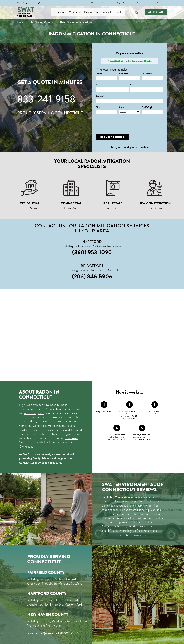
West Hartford (73, 604)
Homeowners (62, 12)
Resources (149, 3)
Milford (68, 621)
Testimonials (162, 3)
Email (133, 85)
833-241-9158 (46, 99)
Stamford (59, 583)
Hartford (72, 600)
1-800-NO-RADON (26, 16)
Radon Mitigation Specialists (42, 22)
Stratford (77, 583)
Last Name (147, 74)
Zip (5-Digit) (148, 107)
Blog (118, 3)
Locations (137, 3)
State (122, 107)
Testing (122, 12)
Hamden (45, 621)
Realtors (90, 12)
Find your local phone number (129, 147)
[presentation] (117, 122)
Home (20, 22)
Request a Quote (40, 633)
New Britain (51, 604)
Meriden (57, 621)
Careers (127, 3)
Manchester (35, 604)
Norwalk (47, 583)
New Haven (81, 621)
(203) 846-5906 (92, 276)
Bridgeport (46, 579)
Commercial (77, 12)
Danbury (59, 579)
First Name (124, 74)
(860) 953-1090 (92, 252)
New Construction (107, 12)
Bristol (43, 600)
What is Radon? (97, 3)
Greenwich (34, 583)
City (98, 107)
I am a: (99, 74)
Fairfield (71, 579)
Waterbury (34, 625)
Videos (110, 3)
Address (100, 96)
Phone (99, 85)
